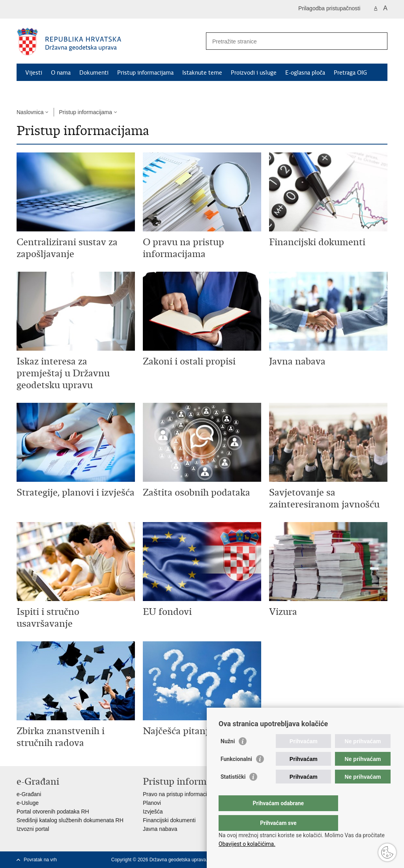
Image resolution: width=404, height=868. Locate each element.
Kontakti (36, 91)
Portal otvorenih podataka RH (53, 812)
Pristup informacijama (145, 73)
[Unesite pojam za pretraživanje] (288, 41)
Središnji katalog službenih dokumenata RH (70, 820)
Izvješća (153, 812)
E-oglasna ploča (305, 73)
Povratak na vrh (40, 860)
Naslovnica (30, 112)
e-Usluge (28, 803)
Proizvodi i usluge (254, 73)
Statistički (233, 793)
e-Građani (29, 794)
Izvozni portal (33, 829)
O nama (61, 73)
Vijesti (34, 73)
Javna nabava (160, 829)
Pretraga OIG (350, 73)
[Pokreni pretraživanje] (378, 41)
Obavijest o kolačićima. (247, 844)
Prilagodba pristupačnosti (329, 8)
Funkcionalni (236, 775)
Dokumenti (94, 73)
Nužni (228, 757)
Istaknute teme (202, 73)
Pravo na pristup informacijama (181, 794)
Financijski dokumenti (169, 820)
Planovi (152, 803)
